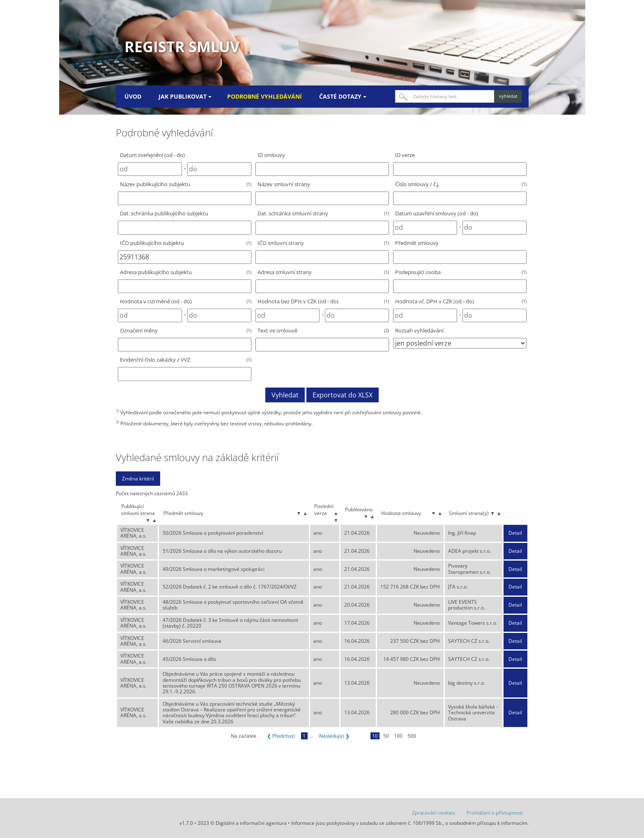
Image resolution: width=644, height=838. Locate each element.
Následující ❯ (334, 736)
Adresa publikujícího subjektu (186, 272)
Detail (515, 533)
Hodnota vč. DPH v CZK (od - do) (461, 301)
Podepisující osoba (461, 272)
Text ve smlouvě (323, 330)
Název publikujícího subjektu (186, 184)
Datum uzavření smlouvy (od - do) (437, 213)
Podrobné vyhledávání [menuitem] (264, 96)
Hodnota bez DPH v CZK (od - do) (323, 301)
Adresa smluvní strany (323, 272)
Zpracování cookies (434, 813)
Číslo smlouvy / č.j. (461, 184)
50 (386, 736)
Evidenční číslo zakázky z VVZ (186, 360)
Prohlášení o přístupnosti (495, 813)
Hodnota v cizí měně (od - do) (186, 301)
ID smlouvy (271, 155)
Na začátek (244, 736)
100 (398, 736)
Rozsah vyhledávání (419, 330)
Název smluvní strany (284, 184)
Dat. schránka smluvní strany (323, 213)
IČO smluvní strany (323, 243)
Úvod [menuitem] (133, 96)
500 (412, 736)
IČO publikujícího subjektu (186, 243)
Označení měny (186, 330)
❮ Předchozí (281, 736)
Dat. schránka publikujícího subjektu (164, 213)
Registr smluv (182, 47)
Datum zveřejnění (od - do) (152, 155)
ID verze (405, 155)
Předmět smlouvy (417, 243)
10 (375, 736)
